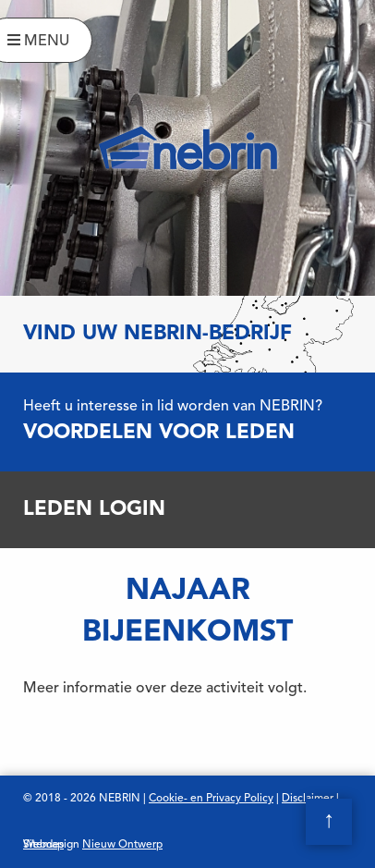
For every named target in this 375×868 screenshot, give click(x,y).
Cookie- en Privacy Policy (211, 799)
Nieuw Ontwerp (122, 845)
